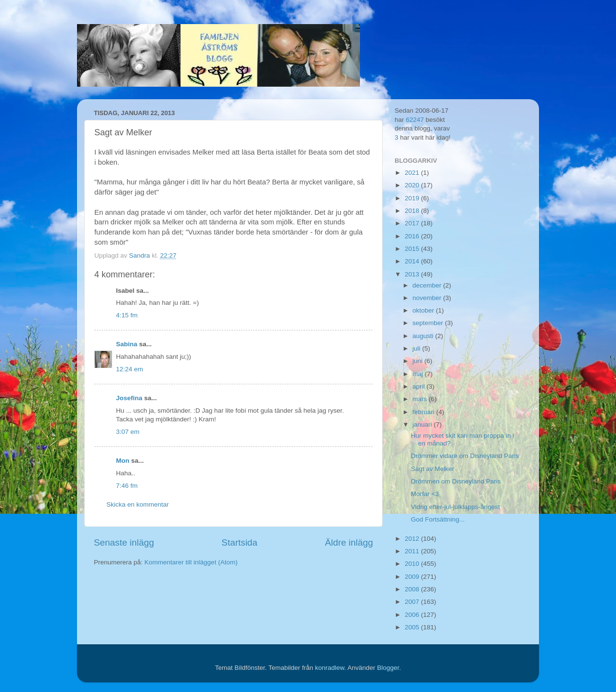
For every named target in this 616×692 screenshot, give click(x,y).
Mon (123, 461)
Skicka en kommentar (138, 504)
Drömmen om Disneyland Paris (456, 481)
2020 (413, 185)
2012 (413, 539)
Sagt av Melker (433, 469)
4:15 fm (127, 315)
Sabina (127, 344)
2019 (413, 198)
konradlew (329, 668)
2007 (413, 602)
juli (417, 348)
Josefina (129, 398)
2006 (413, 615)
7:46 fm (127, 486)
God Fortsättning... (438, 519)
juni (418, 361)
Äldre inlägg (349, 542)
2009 (413, 577)
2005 (413, 627)
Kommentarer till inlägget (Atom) (191, 562)
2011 (413, 551)
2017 (413, 223)
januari (423, 424)
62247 (415, 120)
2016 (413, 236)
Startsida (239, 542)
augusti (424, 336)
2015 (413, 249)
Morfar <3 (425, 494)
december (428, 285)
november (428, 298)
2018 (413, 211)
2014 (413, 261)
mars (421, 399)
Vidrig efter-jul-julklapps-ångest (456, 507)
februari (424, 412)
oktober (424, 310)
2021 (413, 173)
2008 (413, 589)
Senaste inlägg (124, 542)
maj (419, 374)
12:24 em (129, 369)
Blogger (388, 668)
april (419, 386)
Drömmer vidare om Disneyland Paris (465, 456)
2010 (413, 564)
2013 (413, 274)
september (429, 323)
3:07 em (128, 432)
